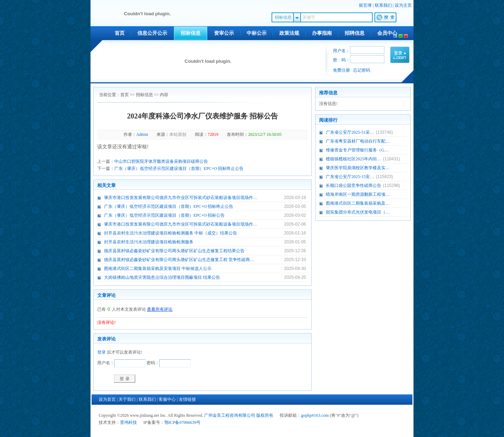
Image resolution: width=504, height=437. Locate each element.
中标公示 (257, 33)
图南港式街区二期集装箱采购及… (358, 203)
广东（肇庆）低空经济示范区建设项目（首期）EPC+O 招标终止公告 (179, 168)
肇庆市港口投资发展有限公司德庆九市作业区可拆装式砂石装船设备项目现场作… (181, 198)
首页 (120, 33)
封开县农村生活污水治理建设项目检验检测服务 (149, 242)
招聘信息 (355, 33)
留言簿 (365, 5)
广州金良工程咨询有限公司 (230, 415)
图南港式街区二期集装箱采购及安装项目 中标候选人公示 (158, 269)
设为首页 (107, 399)
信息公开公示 (152, 33)
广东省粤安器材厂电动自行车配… (358, 141)
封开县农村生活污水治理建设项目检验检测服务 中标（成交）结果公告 (171, 233)
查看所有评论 (160, 309)
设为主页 (403, 5)
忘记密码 (362, 70)
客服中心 (167, 399)
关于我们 (127, 399)
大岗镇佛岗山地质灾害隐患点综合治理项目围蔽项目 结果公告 (162, 277)
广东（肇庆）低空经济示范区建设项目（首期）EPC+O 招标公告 (164, 215)
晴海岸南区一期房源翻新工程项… (358, 194)
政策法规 (289, 33)
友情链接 (187, 399)
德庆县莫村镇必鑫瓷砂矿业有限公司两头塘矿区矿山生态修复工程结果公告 (174, 251)
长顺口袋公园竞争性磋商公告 (354, 186)
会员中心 (387, 33)
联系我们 (383, 5)
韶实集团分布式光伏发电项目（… (358, 212)
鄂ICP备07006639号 (183, 422)
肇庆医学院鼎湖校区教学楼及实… (358, 168)
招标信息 (191, 33)
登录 (102, 352)
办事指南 (322, 33)
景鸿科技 (128, 422)
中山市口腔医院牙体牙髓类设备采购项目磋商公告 (161, 161)
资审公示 (224, 33)
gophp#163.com (315, 415)
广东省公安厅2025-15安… (350, 177)
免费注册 (341, 70)
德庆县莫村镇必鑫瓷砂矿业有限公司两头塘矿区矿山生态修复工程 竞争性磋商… (179, 260)
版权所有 (265, 415)
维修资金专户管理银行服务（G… (357, 150)
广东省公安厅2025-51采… (350, 132)
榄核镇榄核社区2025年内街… (354, 159)
